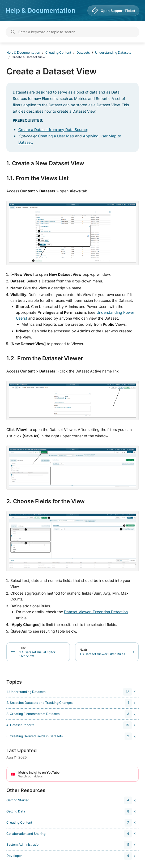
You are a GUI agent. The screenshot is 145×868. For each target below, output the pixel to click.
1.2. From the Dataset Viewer (45, 358)
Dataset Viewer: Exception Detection (96, 612)
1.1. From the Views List (37, 178)
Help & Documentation (40, 10)
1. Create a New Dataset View (45, 163)
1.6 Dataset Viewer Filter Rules (102, 652)
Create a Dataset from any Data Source (53, 130)
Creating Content (58, 52)
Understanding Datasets (113, 52)
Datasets (83, 52)
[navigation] (72, 692)
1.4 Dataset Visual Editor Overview (37, 652)
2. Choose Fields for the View (46, 501)
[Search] (72, 32)
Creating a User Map (56, 136)
